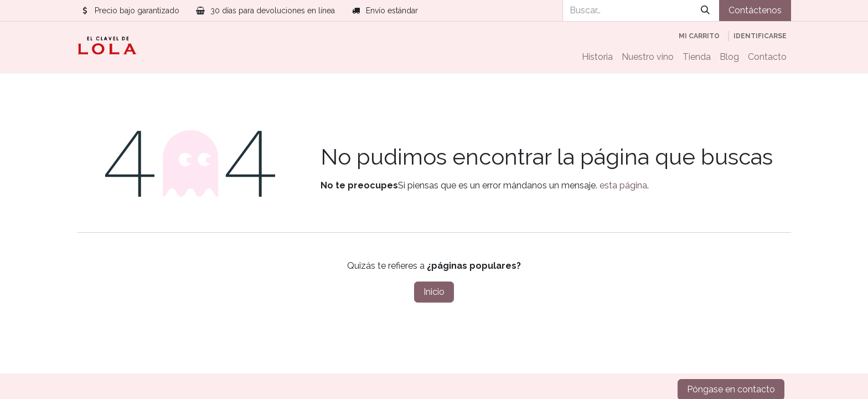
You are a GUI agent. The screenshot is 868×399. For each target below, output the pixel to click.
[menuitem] (597, 57)
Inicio (434, 292)
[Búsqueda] (705, 11)
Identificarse (760, 36)
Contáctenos (755, 10)
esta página (623, 185)
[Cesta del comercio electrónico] (699, 36)
